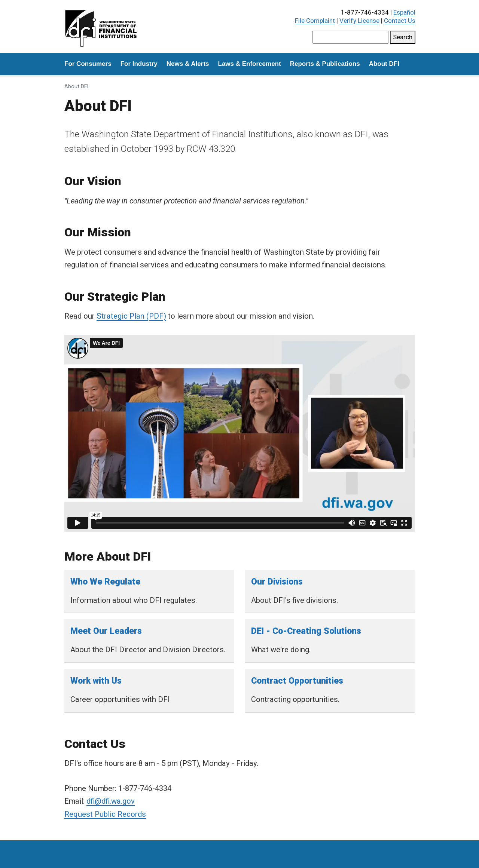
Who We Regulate (105, 582)
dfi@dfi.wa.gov (111, 801)
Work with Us (96, 681)
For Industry (139, 64)
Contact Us (400, 21)
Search (403, 37)
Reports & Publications (325, 64)
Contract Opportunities (297, 681)
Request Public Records (105, 814)
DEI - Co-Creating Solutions (306, 631)
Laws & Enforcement (250, 64)
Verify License (359, 21)
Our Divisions (277, 582)
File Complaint (315, 21)
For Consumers (88, 64)
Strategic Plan (120, 316)
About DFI (384, 64)
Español (404, 12)
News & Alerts (188, 64)
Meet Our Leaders (106, 631)
